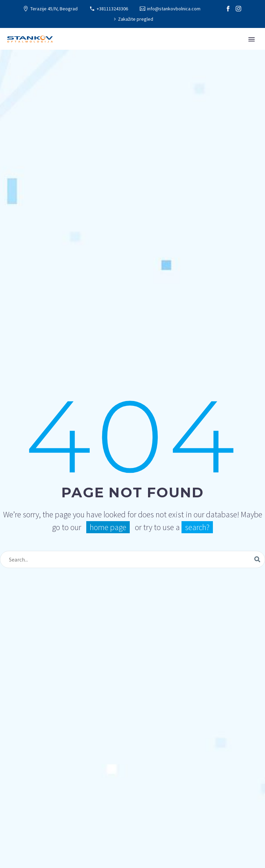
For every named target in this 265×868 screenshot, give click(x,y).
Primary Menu (252, 39)
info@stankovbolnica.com (174, 9)
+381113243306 (112, 9)
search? (197, 527)
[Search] (132, 559)
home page (108, 527)
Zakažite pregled (136, 19)
